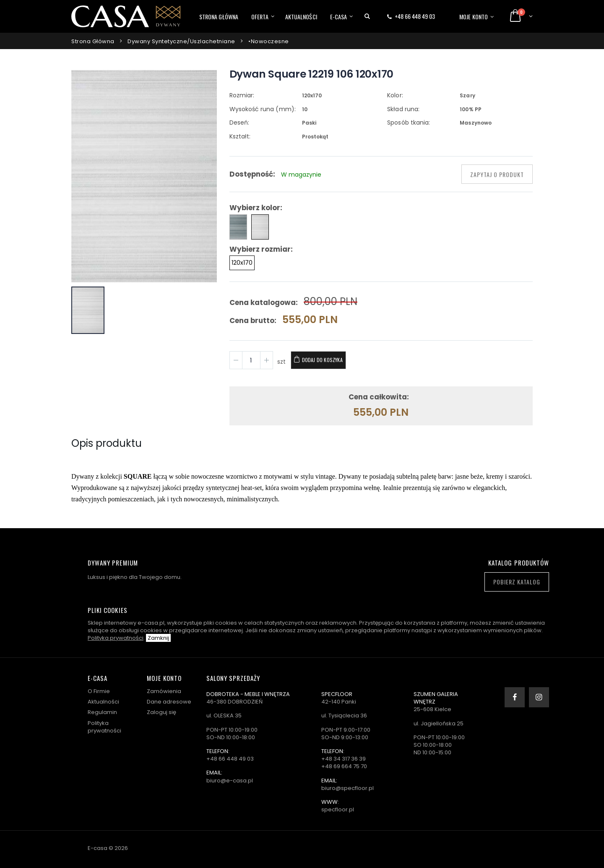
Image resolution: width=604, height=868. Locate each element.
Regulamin (102, 712)
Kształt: (240, 136)
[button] (367, 16)
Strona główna (219, 17)
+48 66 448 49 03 (415, 16)
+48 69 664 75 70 (344, 766)
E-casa (339, 17)
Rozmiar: (242, 95)
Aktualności (301, 17)
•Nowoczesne (269, 41)
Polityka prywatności (116, 638)
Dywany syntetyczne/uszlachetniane (181, 41)
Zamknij (158, 638)
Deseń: (239, 123)
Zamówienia (164, 691)
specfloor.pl (338, 809)
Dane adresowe (169, 702)
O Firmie (99, 691)
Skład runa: (403, 109)
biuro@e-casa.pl (230, 781)
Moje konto (474, 17)
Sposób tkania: (409, 123)
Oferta (260, 17)
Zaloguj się (161, 712)
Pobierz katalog (517, 582)
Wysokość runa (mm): (263, 109)
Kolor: (395, 95)
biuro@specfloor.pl (348, 788)
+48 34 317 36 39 (344, 759)
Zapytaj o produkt (497, 174)
